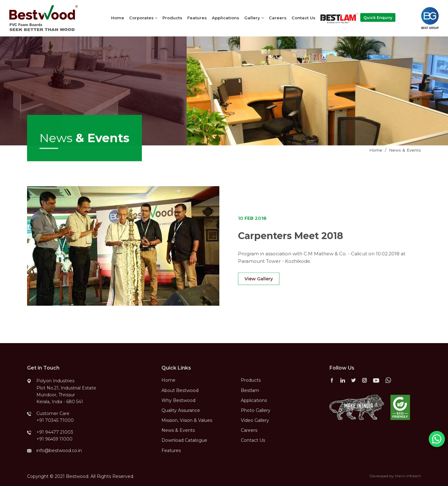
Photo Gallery (256, 410)
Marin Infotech (408, 476)
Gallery (254, 18)
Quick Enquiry (378, 18)
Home (118, 18)
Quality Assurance (181, 410)
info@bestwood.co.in (59, 451)
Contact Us (303, 18)
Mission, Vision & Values (187, 420)
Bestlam (250, 390)
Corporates (143, 18)
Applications (226, 18)
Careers (278, 18)
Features (197, 18)
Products (172, 18)
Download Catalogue (184, 440)
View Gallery (259, 284)
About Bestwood (180, 390)
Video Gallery (255, 420)
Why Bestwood (178, 400)
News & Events (405, 150)
